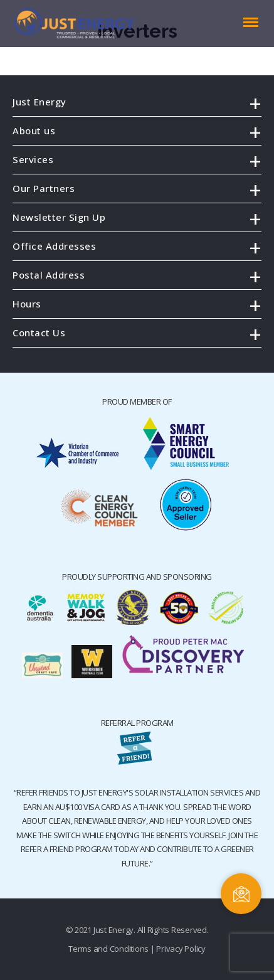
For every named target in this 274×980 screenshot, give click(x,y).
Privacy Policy (181, 949)
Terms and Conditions (108, 949)
